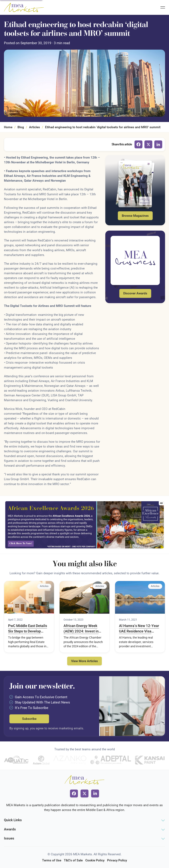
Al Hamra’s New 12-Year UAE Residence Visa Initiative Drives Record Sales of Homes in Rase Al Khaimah (139, 629)
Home (8, 127)
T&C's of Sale (73, 860)
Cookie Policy (95, 860)
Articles (34, 127)
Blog (21, 127)
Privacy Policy (117, 860)
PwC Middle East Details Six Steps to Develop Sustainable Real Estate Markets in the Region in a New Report (29, 629)
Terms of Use (52, 860)
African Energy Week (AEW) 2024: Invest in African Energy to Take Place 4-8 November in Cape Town (82, 629)
